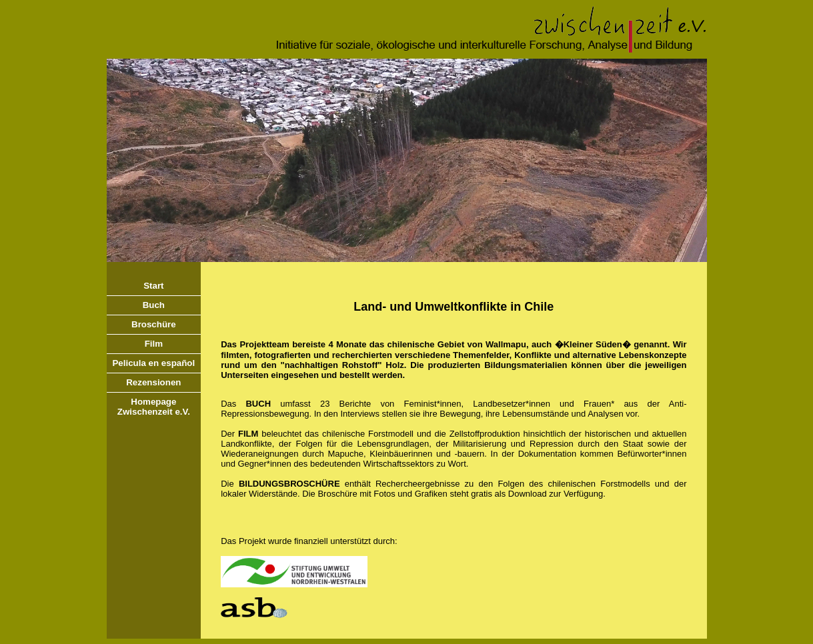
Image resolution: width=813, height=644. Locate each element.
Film (154, 344)
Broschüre (154, 324)
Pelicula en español (153, 363)
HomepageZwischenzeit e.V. (154, 407)
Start (153, 286)
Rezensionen (153, 382)
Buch (154, 305)
